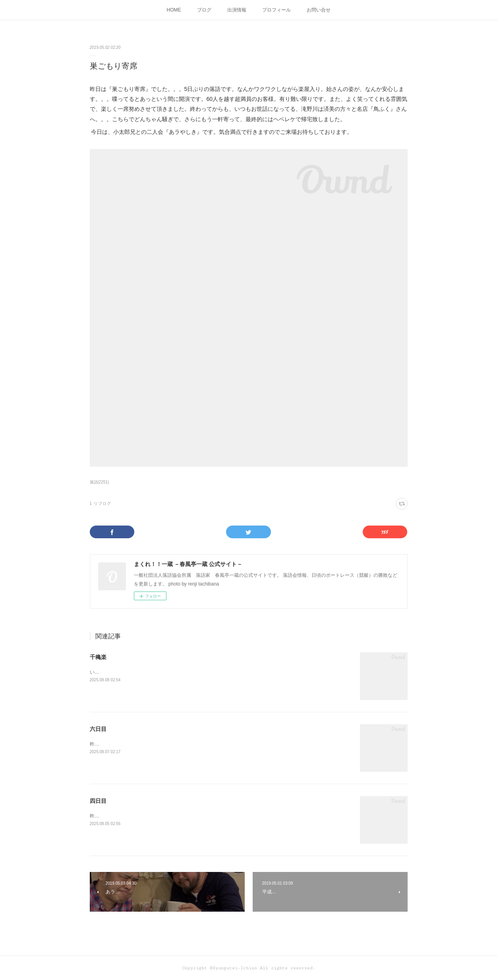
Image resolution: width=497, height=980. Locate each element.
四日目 (98, 801)
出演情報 (237, 10)
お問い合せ (319, 10)
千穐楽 (98, 657)
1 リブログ (101, 504)
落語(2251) (100, 482)
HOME (174, 10)
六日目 (98, 729)
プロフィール (277, 10)
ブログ (204, 10)
